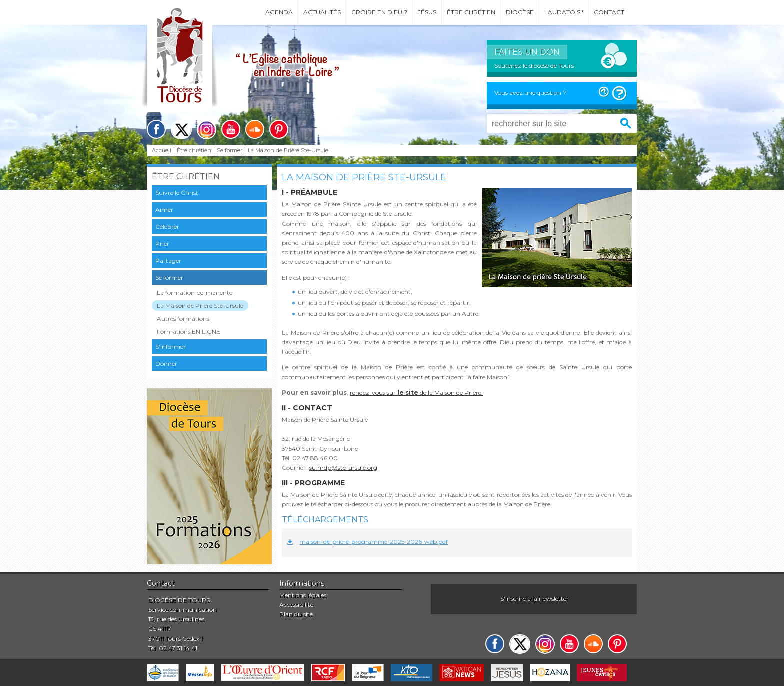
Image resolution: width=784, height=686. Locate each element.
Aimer (164, 210)
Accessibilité (296, 605)
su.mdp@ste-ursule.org (343, 468)
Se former (230, 151)
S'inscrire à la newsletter (535, 599)
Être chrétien (471, 12)
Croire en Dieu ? (379, 12)
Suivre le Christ (177, 193)
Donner (166, 364)
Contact (609, 12)
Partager (168, 261)
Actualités (322, 12)
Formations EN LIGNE (189, 332)
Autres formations (183, 319)
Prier (162, 244)
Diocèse (520, 12)
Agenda (279, 12)
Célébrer (167, 227)
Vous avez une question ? (530, 93)
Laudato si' (564, 12)
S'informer (171, 347)
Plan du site (296, 614)
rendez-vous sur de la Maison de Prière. (416, 393)
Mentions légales (303, 595)
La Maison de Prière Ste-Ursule (200, 306)
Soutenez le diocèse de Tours (534, 66)
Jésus (427, 12)
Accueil (162, 151)
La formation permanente (195, 293)
